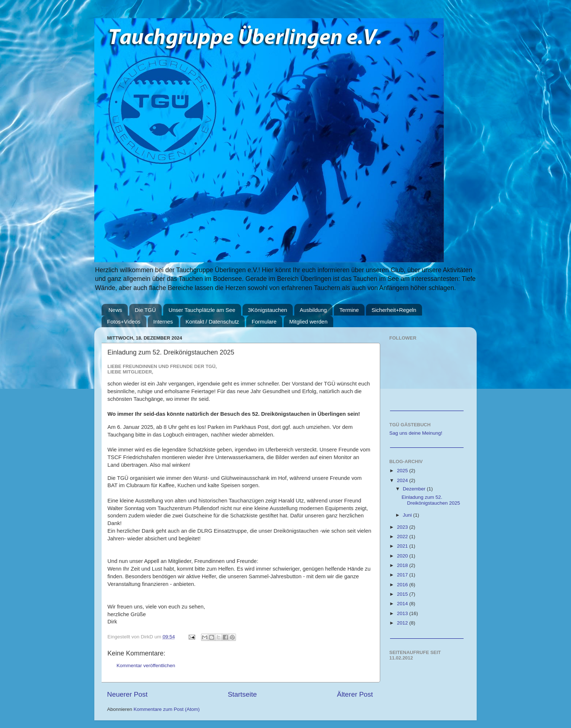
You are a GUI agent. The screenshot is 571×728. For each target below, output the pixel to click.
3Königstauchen (268, 310)
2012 (403, 623)
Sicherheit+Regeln (394, 310)
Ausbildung (313, 310)
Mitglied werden (308, 322)
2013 (403, 613)
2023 (403, 527)
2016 (403, 585)
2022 (403, 537)
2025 (403, 471)
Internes (163, 322)
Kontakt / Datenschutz (212, 322)
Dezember (415, 489)
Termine (349, 310)
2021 (403, 546)
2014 (403, 604)
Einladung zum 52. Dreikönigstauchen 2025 (431, 500)
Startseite (242, 694)
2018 (403, 565)
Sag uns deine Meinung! (416, 433)
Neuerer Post (127, 694)
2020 (403, 556)
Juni (408, 515)
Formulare (264, 322)
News (115, 310)
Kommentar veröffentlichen (146, 666)
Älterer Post (355, 694)
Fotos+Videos (124, 322)
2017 (403, 575)
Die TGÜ (145, 310)
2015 (403, 594)
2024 (403, 480)
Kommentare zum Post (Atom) (167, 709)
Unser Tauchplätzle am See (202, 310)
